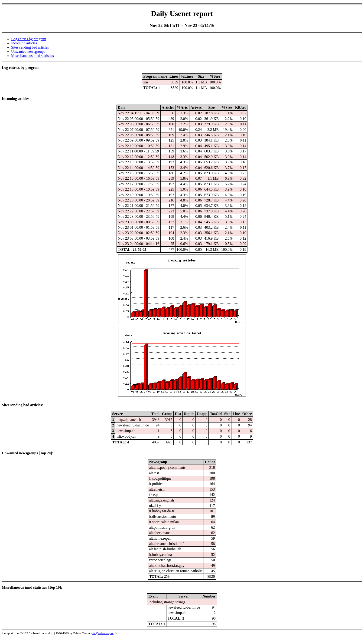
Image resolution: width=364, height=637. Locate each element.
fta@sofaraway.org (104, 633)
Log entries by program (29, 39)
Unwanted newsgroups (28, 51)
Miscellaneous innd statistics (32, 56)
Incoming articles (24, 43)
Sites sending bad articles (30, 47)
